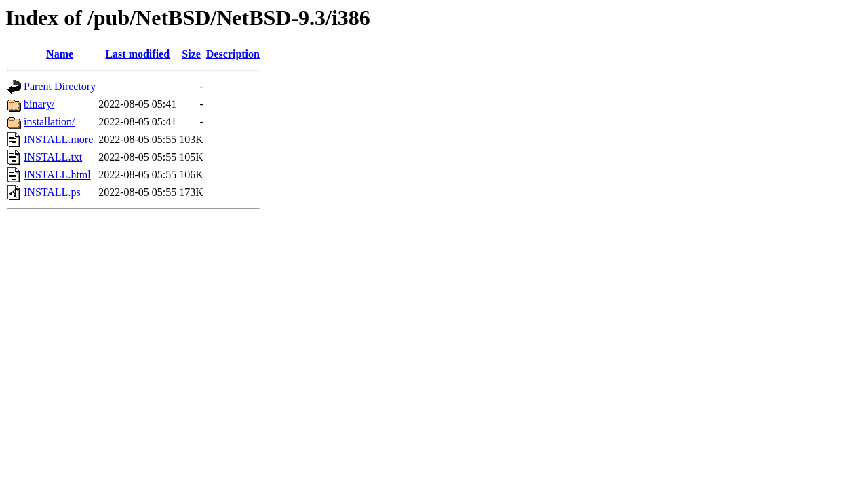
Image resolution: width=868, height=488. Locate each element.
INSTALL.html (57, 175)
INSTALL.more (58, 139)
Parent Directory (60, 86)
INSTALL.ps (52, 192)
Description (233, 54)
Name (60, 54)
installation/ (50, 122)
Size (191, 54)
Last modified (137, 54)
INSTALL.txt (53, 157)
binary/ (39, 104)
